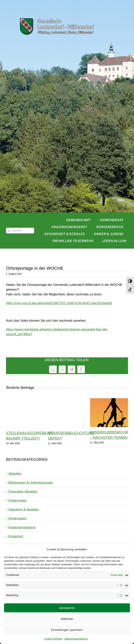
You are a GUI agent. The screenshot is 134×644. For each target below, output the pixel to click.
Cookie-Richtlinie (53, 639)
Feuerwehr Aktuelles (23, 492)
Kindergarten (18, 518)
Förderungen (18, 500)
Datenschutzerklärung (76, 639)
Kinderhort (16, 536)
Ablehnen (67, 619)
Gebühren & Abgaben (24, 509)
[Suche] (9, 231)
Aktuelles (15, 474)
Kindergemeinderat (22, 527)
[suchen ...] (20, 231)
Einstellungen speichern (67, 630)
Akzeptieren (67, 608)
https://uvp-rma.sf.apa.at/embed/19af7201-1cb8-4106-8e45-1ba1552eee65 (59, 303)
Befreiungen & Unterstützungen (31, 483)
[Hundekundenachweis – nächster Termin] (109, 400)
